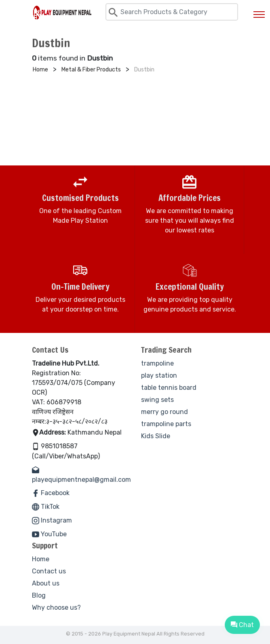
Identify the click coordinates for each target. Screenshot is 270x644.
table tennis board (169, 388)
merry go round (165, 412)
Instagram (52, 520)
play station (159, 375)
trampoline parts (166, 424)
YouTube (49, 534)
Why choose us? (56, 607)
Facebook (51, 493)
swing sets (157, 400)
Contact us (49, 571)
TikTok (46, 507)
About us (46, 583)
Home (41, 559)
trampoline (157, 363)
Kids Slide (156, 436)
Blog (39, 595)
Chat (242, 625)
